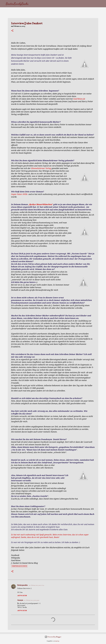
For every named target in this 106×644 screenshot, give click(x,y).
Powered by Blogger (53, 637)
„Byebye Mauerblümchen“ (41, 204)
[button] (12, 31)
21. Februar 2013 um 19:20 (32, 600)
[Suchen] (31, 4)
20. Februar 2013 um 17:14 (36, 585)
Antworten (22, 596)
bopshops (57, 641)
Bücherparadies (23, 585)
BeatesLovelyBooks (17, 4)
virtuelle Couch (19, 566)
